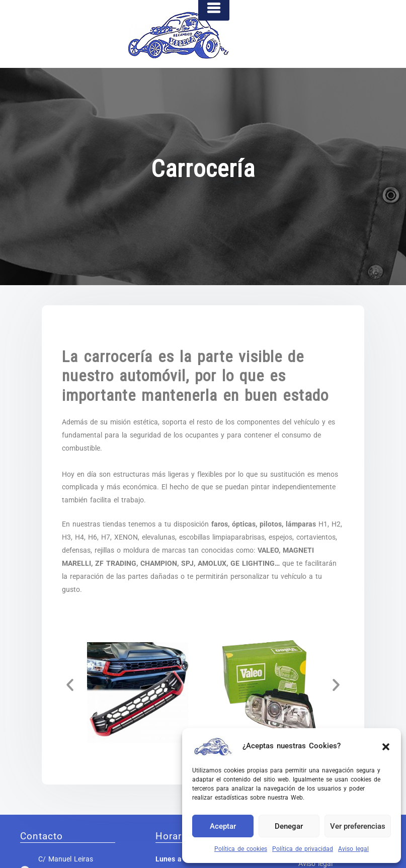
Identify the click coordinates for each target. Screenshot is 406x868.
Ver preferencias (358, 826)
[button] (386, 746)
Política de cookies (241, 849)
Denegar (289, 826)
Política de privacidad (303, 849)
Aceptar (223, 826)
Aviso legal (353, 849)
